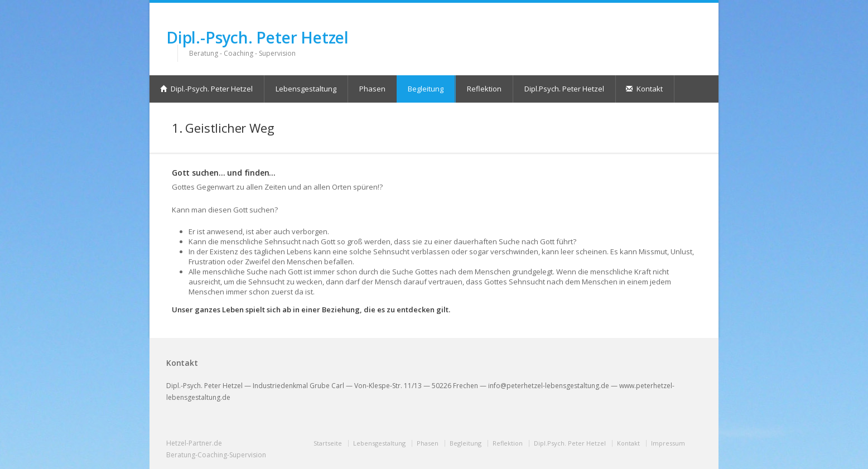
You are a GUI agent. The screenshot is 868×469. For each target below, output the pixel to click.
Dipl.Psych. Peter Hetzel (564, 89)
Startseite (328, 443)
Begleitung (426, 89)
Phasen (372, 89)
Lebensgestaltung (306, 89)
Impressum (668, 443)
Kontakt (644, 89)
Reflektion (484, 89)
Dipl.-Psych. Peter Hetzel (257, 37)
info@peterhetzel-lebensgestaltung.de (549, 386)
